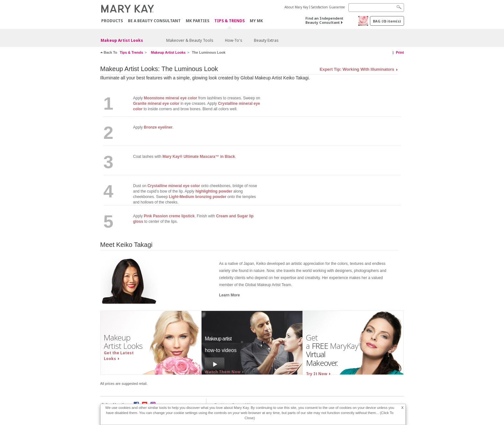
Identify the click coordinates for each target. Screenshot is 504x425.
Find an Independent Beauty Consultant (324, 20)
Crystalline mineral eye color (174, 186)
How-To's (234, 40)
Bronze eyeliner (158, 127)
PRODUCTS (112, 21)
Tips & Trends (230, 21)
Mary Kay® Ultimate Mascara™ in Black (199, 157)
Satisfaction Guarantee (328, 7)
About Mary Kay (296, 7)
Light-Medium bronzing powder (198, 197)
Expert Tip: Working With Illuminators (357, 69)
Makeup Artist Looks (122, 40)
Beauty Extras (266, 40)
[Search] (376, 8)
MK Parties (198, 21)
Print (400, 52)
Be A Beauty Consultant (154, 21)
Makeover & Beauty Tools (190, 40)
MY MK (256, 21)
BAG (387, 21)
